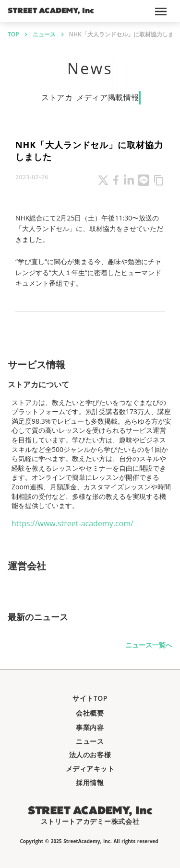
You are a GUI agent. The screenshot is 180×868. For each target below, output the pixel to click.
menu (161, 12)
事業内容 (90, 727)
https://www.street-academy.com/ (72, 523)
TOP (13, 35)
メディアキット (90, 769)
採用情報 (90, 782)
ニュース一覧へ (149, 645)
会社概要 (90, 713)
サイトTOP (90, 698)
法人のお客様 (90, 755)
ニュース (44, 35)
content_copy (159, 180)
